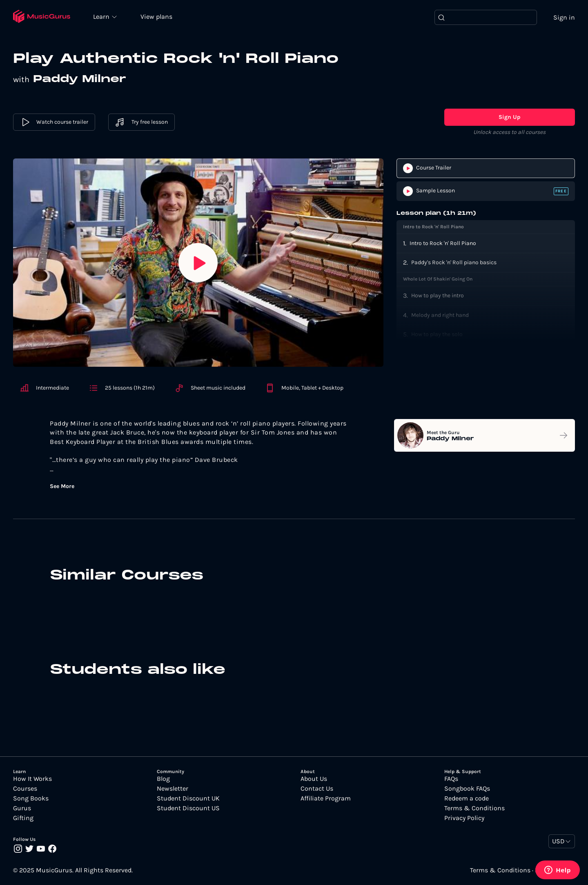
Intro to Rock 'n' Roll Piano (443, 243)
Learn (103, 16)
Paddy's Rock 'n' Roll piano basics (454, 262)
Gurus (22, 809)
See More (62, 487)
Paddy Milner (81, 80)
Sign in (564, 17)
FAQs (451, 779)
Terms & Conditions (474, 809)
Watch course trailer (54, 123)
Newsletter (173, 789)
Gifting (23, 818)
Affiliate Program (326, 799)
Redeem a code (467, 799)
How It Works (32, 779)
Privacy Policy (464, 818)
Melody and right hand (440, 315)
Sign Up (510, 117)
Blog (163, 779)
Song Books (31, 799)
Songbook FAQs (467, 789)
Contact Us (317, 789)
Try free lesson (141, 123)
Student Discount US (188, 809)
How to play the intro (438, 296)
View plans (157, 17)
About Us (314, 779)
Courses (25, 789)
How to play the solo (437, 334)
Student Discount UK (188, 799)
